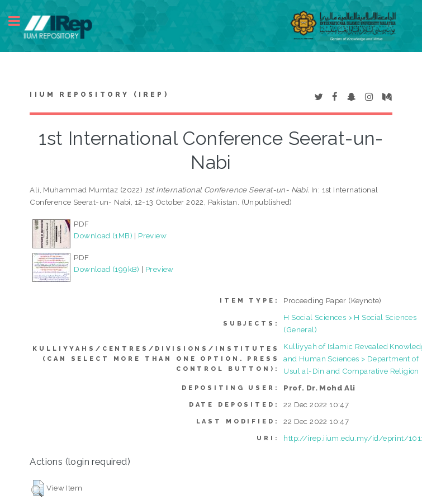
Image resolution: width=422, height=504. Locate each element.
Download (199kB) (106, 269)
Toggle (20, 21)
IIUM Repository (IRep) (99, 95)
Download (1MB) (103, 235)
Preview (152, 235)
